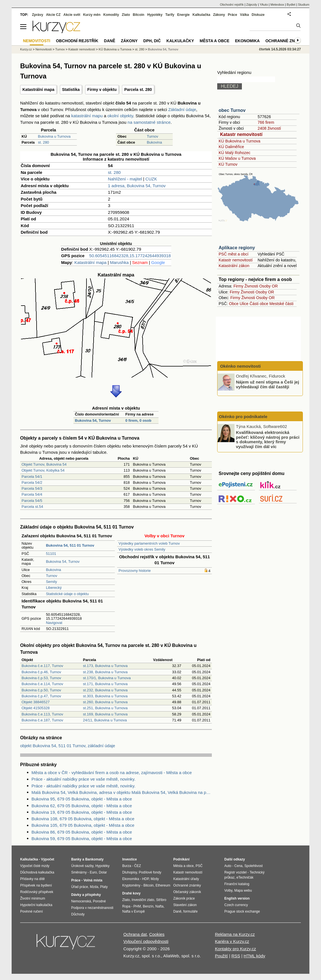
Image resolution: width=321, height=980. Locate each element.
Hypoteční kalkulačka (36, 905)
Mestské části (281, 304)
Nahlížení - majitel (125, 179)
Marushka (119, 262)
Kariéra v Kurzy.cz (232, 941)
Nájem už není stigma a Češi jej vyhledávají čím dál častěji (268, 384)
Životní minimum (33, 898)
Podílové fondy (150, 872)
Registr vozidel (236, 872)
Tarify (170, 15)
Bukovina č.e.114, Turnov (42, 684)
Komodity (111, 15)
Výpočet (47, 859)
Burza (127, 866)
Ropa (126, 906)
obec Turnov (232, 110)
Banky (76, 859)
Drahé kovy (131, 893)
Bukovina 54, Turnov (93, 420)
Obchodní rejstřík (232, 5)
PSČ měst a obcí (234, 254)
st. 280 (44, 142)
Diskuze (258, 15)
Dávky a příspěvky (86, 895)
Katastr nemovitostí (241, 134)
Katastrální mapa (38, 90)
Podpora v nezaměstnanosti (92, 908)
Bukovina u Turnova (54, 136)
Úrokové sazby (82, 866)
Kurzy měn (92, 15)
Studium (304, 5)
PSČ (199, 866)
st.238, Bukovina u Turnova (105, 672)
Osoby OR (268, 286)
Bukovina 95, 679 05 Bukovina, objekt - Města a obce (82, 799)
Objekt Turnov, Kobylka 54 (43, 470)
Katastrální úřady (186, 879)
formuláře (190, 911)
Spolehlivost (254, 866)
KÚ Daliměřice (231, 147)
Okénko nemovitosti (240, 366)
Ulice (244, 304)
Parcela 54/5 (32, 501)
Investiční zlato (143, 900)
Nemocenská (81, 901)
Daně (110, 41)
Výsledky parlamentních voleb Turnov (149, 543)
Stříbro (161, 900)
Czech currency (236, 905)
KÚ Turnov (228, 164)
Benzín (148, 906)
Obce (234, 304)
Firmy (238, 286)
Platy (104, 887)
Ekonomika (247, 41)
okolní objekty (120, 116)
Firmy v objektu (102, 90)
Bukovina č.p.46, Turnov (41, 672)
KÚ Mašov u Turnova (237, 158)
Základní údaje (182, 109)
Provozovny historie (135, 571)
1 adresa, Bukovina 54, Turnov (137, 186)
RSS (236, 956)
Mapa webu (243, 890)
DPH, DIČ (152, 41)
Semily (51, 582)
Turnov (153, 136)
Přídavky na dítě (32, 879)
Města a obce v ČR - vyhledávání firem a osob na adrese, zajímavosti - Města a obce (112, 773)
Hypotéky (155, 15)
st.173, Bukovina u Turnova (105, 666)
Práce (233, 15)
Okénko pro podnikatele (243, 417)
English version (237, 898)
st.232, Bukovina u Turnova (105, 690)
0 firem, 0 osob (138, 420)
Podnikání (181, 859)
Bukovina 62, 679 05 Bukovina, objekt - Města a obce (82, 806)
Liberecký (54, 588)
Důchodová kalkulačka (37, 872)
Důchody (78, 914)
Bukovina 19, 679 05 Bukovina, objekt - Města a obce (82, 812)
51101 (51, 554)
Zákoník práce (184, 898)
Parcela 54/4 (32, 494)
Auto (228, 866)
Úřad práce (80, 887)
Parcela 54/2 (32, 482)
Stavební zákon (185, 905)
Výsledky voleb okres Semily (142, 549)
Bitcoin (139, 15)
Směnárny (79, 872)
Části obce (259, 304)
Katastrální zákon (234, 266)
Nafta (160, 906)
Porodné (99, 901)
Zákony (219, 15)
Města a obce (215, 41)
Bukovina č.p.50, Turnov (41, 690)
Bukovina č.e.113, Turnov (42, 714)
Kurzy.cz (26, 49)
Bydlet (291, 5)
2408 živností (269, 128)
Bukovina (154, 142)
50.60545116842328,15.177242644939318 (130, 256)
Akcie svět (72, 15)
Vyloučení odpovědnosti (146, 941)
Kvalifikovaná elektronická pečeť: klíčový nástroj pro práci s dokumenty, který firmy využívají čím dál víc (268, 439)
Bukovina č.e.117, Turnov (42, 666)
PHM (137, 906)
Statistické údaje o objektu (67, 594)
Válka (244, 15)
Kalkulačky (180, 41)
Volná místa (93, 880)
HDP (145, 879)
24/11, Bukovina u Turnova (105, 720)
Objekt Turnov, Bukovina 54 (44, 464)
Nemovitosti (44, 49)
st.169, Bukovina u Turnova (105, 714)
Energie (183, 15)
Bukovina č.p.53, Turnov (41, 678)
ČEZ (138, 866)
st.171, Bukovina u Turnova (105, 684)
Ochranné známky (286, 41)
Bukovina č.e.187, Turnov (42, 720)
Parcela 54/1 (32, 477)
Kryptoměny (131, 885)
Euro (93, 872)
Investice (129, 859)
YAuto (264, 5)
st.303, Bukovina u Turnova (105, 696)
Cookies (157, 934)
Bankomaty (94, 859)
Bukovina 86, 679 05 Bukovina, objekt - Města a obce (82, 832)
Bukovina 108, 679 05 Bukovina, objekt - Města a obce (83, 819)
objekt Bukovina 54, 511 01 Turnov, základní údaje (68, 746)
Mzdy (155, 879)
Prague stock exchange (242, 911)
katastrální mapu (87, 116)
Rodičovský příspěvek (37, 892)
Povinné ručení (31, 911)
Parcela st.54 (32, 507)
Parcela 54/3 (32, 488)
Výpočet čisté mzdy (35, 866)
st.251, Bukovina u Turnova (105, 708)
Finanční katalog (237, 884)
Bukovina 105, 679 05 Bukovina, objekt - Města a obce (83, 825)
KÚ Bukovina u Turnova (239, 141)
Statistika (71, 90)
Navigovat (54, 623)
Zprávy (38, 15)
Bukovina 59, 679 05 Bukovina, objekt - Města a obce (82, 839)
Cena (238, 866)
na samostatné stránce (149, 122)
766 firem (266, 122)
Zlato (126, 15)
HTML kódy (254, 956)
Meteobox (277, 5)
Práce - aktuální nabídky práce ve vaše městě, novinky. (84, 779)
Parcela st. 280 (138, 90)
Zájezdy (252, 5)
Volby (228, 890)
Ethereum (163, 885)
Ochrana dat (135, 934)
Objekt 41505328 (36, 708)
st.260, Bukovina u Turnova (105, 702)
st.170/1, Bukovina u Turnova (107, 678)
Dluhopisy (130, 872)
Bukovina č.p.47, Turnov (41, 696)
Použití (221, 956)
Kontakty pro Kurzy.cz (236, 949)
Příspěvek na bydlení (36, 885)
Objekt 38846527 (36, 702)
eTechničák (245, 877)
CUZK (151, 179)
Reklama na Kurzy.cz (235, 934)
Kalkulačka (201, 15)
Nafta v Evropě (133, 911)
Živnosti (251, 286)
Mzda (94, 887)
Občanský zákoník (187, 892)
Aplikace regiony (237, 248)
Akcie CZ (53, 15)
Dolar (103, 872)
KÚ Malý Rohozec (235, 153)
